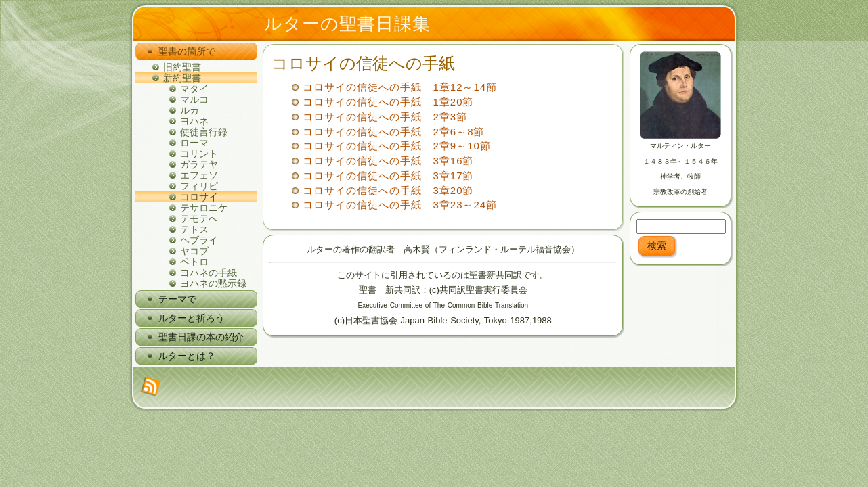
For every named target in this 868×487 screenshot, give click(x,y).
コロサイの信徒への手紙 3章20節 (388, 190)
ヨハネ (194, 121)
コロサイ (199, 197)
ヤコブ (194, 251)
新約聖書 (182, 78)
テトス (194, 229)
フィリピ (199, 186)
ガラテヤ (199, 164)
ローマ (194, 143)
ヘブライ (199, 240)
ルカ (190, 110)
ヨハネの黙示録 (213, 283)
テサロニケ (204, 208)
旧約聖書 (182, 67)
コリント (199, 154)
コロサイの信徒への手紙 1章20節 (388, 102)
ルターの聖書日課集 (347, 24)
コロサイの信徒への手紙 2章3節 (385, 117)
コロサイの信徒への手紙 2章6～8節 (393, 132)
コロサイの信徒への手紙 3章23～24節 (400, 205)
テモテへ (199, 218)
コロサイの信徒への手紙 (363, 63)
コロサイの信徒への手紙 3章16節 (388, 161)
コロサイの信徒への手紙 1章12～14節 (400, 87)
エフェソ (199, 175)
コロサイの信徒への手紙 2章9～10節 (396, 146)
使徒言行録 (204, 132)
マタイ (194, 89)
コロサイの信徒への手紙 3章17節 (388, 176)
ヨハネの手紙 (209, 273)
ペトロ (194, 262)
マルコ (194, 99)
